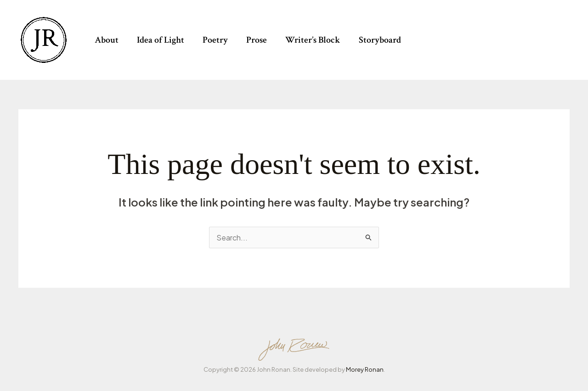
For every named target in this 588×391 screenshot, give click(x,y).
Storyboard (380, 40)
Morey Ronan (365, 369)
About (107, 40)
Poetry (215, 40)
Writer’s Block (313, 40)
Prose (257, 40)
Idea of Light (161, 40)
